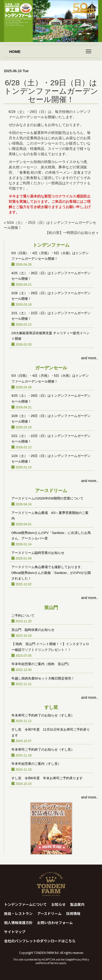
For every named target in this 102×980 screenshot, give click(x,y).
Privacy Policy (81, 959)
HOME (15, 52)
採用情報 (73, 913)
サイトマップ (15, 932)
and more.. (90, 358)
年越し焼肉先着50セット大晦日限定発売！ (43, 678)
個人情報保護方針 (18, 923)
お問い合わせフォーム (55, 923)
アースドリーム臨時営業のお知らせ (38, 553)
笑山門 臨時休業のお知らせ (33, 630)
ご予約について (23, 616)
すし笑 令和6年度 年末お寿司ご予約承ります (47, 778)
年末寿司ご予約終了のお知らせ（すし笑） (43, 715)
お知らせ (59, 904)
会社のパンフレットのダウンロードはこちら (40, 941)
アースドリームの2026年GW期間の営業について (48, 498)
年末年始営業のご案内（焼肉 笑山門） (41, 664)
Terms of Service (49, 963)
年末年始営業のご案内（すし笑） (36, 764)
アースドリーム (49, 913)
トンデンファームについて (25, 904)
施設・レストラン (18, 913)
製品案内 (77, 904)
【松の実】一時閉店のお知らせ (70, 233)
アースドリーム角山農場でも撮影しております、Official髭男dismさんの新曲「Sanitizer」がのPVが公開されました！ (51, 573)
